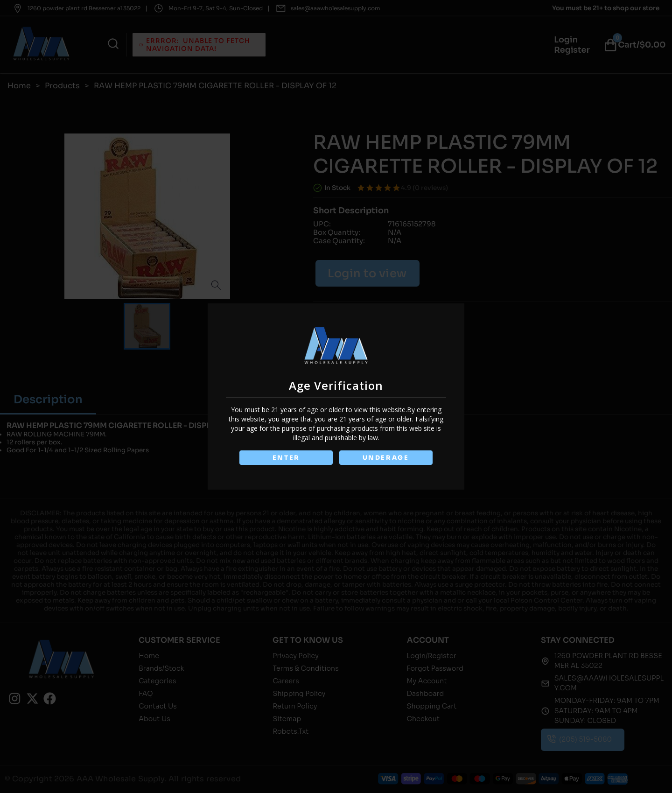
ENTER (286, 458)
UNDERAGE (386, 458)
